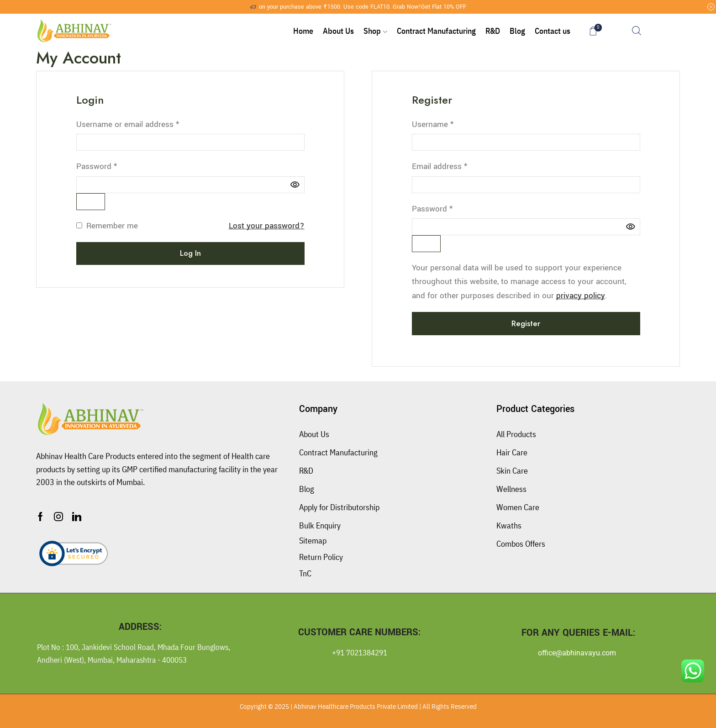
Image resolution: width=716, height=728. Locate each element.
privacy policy (581, 296)
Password (97, 166)
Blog (517, 31)
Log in (190, 253)
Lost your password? (267, 226)
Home (303, 31)
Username (433, 124)
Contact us (553, 31)
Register (526, 323)
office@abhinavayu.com (577, 653)
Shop (375, 31)
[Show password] (91, 202)
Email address (440, 166)
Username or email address (128, 124)
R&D (493, 31)
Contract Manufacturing (436, 31)
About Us (338, 31)
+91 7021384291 (360, 653)
